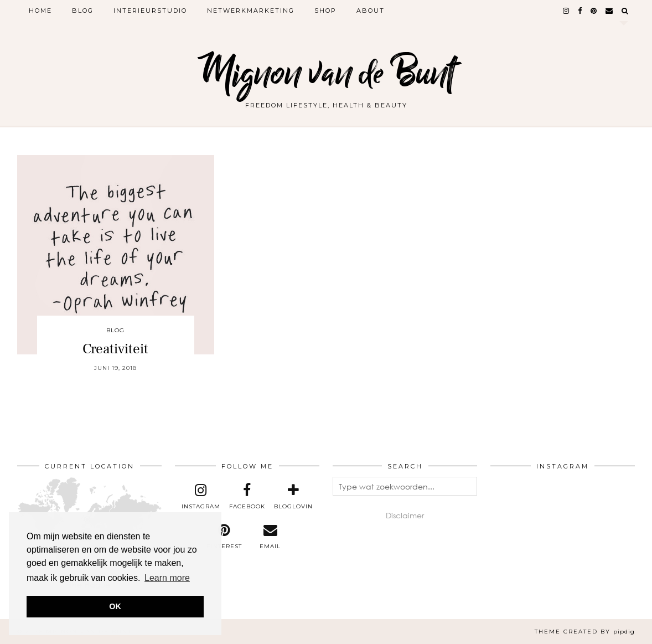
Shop (325, 11)
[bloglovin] (293, 497)
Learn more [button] (167, 578)
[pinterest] (594, 11)
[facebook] (580, 11)
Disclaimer (405, 515)
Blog (83, 11)
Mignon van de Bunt (326, 73)
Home (40, 11)
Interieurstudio (150, 11)
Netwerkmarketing (251, 11)
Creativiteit (115, 349)
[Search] (625, 11)
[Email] (610, 11)
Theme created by (585, 632)
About (371, 11)
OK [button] (115, 606)
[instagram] (566, 11)
